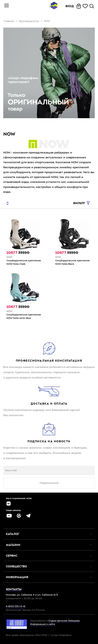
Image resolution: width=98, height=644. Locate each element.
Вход (70, 6)
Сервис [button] (12, 556)
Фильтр (79, 203)
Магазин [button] (13, 545)
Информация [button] (17, 577)
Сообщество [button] (16, 566)
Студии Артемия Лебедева (64, 621)
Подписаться (49, 483)
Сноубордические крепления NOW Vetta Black (72, 263)
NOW (9, 257)
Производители (29, 21)
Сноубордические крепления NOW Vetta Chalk (24, 263)
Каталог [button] (13, 534)
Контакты (14, 589)
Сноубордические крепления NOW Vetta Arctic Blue (24, 317)
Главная (9, 21)
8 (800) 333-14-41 (16, 607)
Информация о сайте (43, 624)
